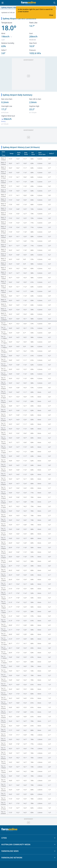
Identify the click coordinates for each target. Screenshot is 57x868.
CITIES (28, 838)
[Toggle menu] (3, 3)
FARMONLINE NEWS (28, 851)
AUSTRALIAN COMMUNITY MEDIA (28, 844)
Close (51, 15)
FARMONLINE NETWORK (28, 858)
